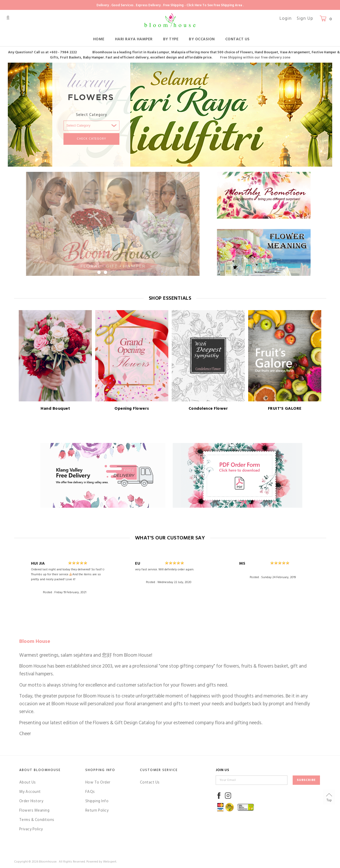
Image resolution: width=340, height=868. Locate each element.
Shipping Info (97, 801)
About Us (28, 782)
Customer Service (159, 770)
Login (286, 18)
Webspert (110, 862)
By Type (171, 39)
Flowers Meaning (34, 810)
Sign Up (305, 18)
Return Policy (97, 810)
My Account (30, 792)
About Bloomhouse (40, 770)
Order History (31, 801)
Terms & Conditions (37, 820)
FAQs (90, 792)
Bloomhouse (48, 862)
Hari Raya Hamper (134, 39)
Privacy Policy (31, 829)
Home (99, 39)
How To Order (98, 782)
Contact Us (238, 39)
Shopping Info (100, 770)
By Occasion (202, 39)
